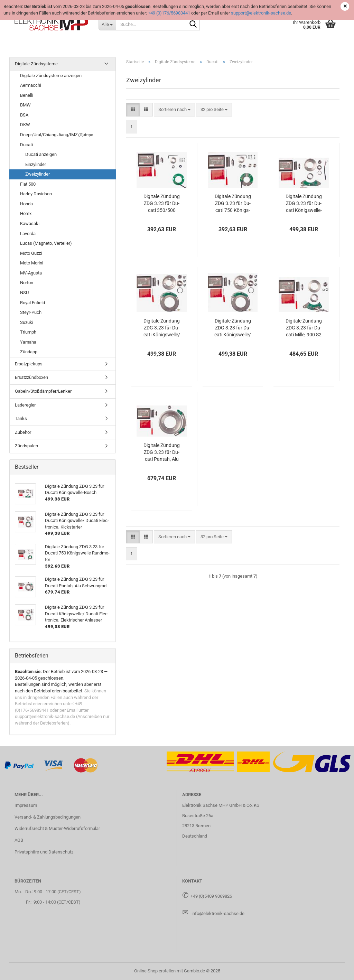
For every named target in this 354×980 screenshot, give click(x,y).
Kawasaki (30, 223)
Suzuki (27, 322)
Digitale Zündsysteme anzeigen (51, 76)
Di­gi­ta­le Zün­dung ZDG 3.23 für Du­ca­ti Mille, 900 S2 (304, 328)
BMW (25, 105)
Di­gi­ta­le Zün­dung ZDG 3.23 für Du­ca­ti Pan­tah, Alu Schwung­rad (162, 452)
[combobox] (174, 110)
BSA (24, 115)
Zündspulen (26, 446)
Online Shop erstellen (155, 971)
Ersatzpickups (29, 364)
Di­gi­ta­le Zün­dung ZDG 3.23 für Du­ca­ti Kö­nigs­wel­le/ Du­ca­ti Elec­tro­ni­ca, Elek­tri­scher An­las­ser (233, 328)
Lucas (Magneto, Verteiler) (46, 243)
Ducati (26, 145)
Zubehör (23, 432)
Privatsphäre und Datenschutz (44, 852)
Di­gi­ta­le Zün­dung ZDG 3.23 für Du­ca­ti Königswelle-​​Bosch (304, 204)
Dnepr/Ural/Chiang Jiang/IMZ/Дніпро (57, 135)
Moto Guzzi (31, 253)
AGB (19, 840)
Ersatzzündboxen (31, 377)
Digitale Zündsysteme (36, 64)
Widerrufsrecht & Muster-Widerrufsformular (57, 828)
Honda (26, 204)
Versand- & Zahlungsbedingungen (48, 817)
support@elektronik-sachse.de (261, 13)
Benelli (27, 95)
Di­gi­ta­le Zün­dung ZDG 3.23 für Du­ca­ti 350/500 (162, 203)
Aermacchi (31, 85)
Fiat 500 (28, 184)
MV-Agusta (31, 273)
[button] (133, 110)
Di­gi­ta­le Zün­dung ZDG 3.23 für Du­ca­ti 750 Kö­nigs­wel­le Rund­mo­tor (233, 204)
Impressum (26, 805)
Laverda (28, 234)
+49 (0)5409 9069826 (211, 896)
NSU (24, 293)
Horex (26, 213)
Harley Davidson (36, 194)
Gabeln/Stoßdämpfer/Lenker (43, 391)
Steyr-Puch (31, 312)
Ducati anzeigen (41, 154)
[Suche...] (107, 24)
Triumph (28, 332)
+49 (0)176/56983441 (169, 13)
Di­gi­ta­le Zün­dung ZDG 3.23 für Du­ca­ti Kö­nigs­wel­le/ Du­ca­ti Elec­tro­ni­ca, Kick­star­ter (162, 328)
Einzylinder (36, 164)
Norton (27, 283)
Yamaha (28, 342)
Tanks (21, 418)
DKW (25, 125)
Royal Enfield (32, 303)
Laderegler (25, 405)
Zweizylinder (38, 174)
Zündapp (29, 352)
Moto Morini (32, 263)
